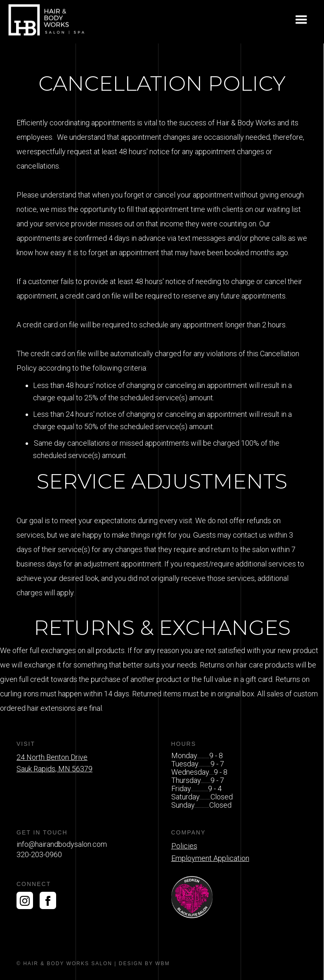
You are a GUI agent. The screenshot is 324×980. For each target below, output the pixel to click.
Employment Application (210, 858)
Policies (184, 846)
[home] (47, 20)
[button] (301, 20)
